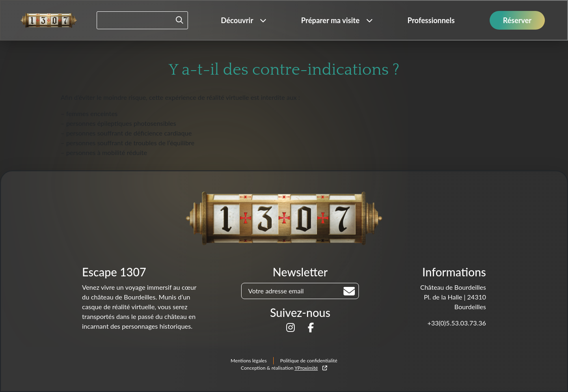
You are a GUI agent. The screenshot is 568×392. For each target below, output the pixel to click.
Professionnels (431, 20)
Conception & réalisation (284, 368)
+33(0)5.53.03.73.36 (457, 323)
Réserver (517, 20)
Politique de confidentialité (309, 361)
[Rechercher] (349, 291)
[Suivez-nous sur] (290, 328)
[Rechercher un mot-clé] (142, 20)
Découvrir (237, 20)
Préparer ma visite (330, 20)
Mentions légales (249, 361)
